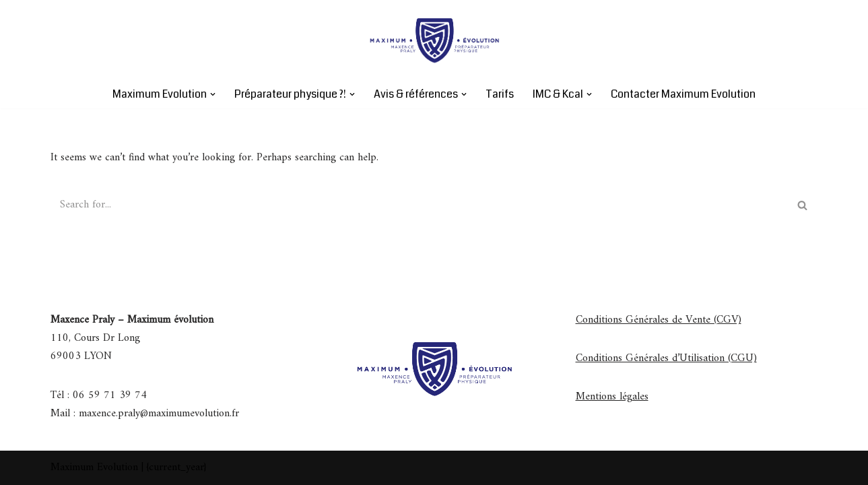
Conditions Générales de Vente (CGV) (659, 320)
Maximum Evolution (94, 467)
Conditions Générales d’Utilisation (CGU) (666, 358)
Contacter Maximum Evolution (683, 94)
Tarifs (500, 94)
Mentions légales (612, 397)
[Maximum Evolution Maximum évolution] (434, 40)
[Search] (419, 205)
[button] (213, 94)
